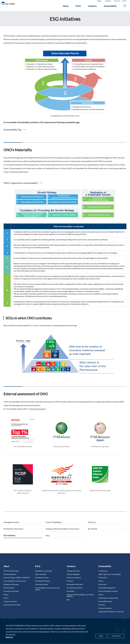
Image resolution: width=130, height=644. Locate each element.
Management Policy (73, 575)
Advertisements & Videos (12, 609)
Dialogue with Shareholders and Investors (62, 533)
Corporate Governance (11, 595)
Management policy (11, 526)
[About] (67, 7)
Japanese (117, 2)
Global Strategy (9, 592)
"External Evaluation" (38, 413)
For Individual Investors (75, 592)
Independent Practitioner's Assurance (111, 616)
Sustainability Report (105, 606)
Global (124, 2)
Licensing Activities (42, 589)
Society (101, 585)
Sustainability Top (12, 134)
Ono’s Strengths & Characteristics (15, 585)
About (6, 570)
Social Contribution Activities (108, 595)
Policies (6, 599)
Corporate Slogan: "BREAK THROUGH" (17, 582)
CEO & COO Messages (11, 575)
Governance (102, 589)
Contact (108, 2)
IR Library (92, 526)
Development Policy (42, 582)
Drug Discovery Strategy (44, 575)
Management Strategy (11, 589)
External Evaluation (105, 612)
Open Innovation (41, 579)
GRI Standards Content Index (108, 602)
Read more (10, 637)
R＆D (38, 570)
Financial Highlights (54, 526)
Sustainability (105, 570)
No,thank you (115, 636)
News (99, 2)
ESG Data (102, 609)
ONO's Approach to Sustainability (21, 187)
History (6, 602)
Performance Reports (74, 582)
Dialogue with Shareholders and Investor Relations (80, 600)
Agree (99, 636)
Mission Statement (10, 579)
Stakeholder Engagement (107, 592)
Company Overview (10, 606)
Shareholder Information (13, 533)
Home (6, 13)
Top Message (103, 575)
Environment (103, 582)
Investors (14, 13)
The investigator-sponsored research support (47, 593)
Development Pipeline (43, 585)
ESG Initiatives (25, 13)
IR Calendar (93, 533)
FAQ (48, 540)
